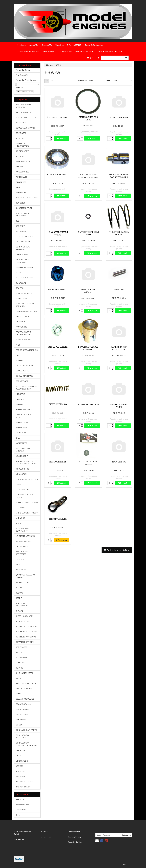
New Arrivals (49, 51)
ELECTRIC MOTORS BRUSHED (25, 305)
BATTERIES (21, 123)
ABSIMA (20, 167)
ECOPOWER (21, 298)
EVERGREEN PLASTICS (26, 311)
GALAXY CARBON (24, 366)
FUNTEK (20, 360)
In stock (62, 139)
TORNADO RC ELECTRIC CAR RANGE (26, 744)
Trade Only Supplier (94, 45)
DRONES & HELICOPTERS (22, 145)
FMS (18, 345)
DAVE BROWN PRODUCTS (22, 261)
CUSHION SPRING (58, 404)
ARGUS (19, 187)
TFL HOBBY (21, 720)
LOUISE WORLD (23, 490)
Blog (18, 815)
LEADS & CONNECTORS (27, 479)
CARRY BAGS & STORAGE (23, 248)
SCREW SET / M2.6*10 (88, 405)
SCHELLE (20, 663)
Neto (124, 864)
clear (31, 92)
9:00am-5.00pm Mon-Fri (28, 51)
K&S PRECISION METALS (23, 450)
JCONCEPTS (21, 443)
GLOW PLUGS (22, 371)
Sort (107, 81)
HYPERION (21, 433)
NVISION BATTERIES (25, 536)
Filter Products (23, 65)
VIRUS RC (20, 771)
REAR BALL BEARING (58, 175)
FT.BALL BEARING (119, 117)
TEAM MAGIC (22, 709)
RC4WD (19, 588)
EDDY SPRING (119, 462)
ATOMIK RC (21, 193)
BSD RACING (21, 231)
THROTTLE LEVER (58, 519)
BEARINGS (21, 203)
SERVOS (19, 668)
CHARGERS (21, 133)
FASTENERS (21, 327)
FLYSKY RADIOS (23, 340)
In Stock (23, 75)
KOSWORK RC (22, 469)
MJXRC (19, 523)
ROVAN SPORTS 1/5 (25, 642)
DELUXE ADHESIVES (25, 267)
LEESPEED (20, 484)
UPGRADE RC (22, 761)
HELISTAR (20, 394)
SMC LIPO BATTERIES (26, 683)
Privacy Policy (75, 837)
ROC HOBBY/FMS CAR (26, 637)
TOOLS (19, 725)
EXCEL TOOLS (22, 317)
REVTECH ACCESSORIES (22, 605)
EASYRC (20, 288)
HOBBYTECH (22, 422)
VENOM (19, 766)
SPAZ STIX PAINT (24, 689)
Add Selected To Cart (117, 550)
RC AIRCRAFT (22, 151)
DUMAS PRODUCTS (25, 278)
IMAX (18, 438)
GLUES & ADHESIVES (25, 128)
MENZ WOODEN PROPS (27, 513)
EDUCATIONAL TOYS (26, 118)
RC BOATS (20, 138)
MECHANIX (21, 508)
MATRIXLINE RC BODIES (27, 502)
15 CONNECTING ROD (58, 117)
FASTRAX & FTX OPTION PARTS (23, 333)
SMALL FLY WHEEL (58, 347)
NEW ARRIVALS (23, 112)
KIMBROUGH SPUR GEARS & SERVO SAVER (26, 462)
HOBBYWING (22, 428)
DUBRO (19, 273)
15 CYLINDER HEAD (58, 290)
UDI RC (19, 756)
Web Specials (65, 51)
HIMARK (20, 399)
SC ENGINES (21, 658)
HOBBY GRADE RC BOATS (24, 416)
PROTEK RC (21, 570)
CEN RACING (22, 255)
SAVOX (19, 652)
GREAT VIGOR (22, 381)
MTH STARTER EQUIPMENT (23, 530)
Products (21, 45)
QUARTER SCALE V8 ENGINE (25, 576)
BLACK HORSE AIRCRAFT (22, 215)
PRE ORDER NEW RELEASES (24, 106)
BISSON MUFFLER (24, 208)
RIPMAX (20, 611)
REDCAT (20, 593)
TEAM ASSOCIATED (25, 699)
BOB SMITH (21, 226)
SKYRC (19, 678)
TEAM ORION (22, 714)
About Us (34, 45)
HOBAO (19, 404)
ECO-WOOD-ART (24, 293)
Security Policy (75, 842)
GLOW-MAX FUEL (24, 376)
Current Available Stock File (109, 51)
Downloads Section (84, 51)
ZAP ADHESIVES (23, 787)
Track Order (19, 839)
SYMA (19, 694)
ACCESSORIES (22, 172)
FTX (18, 355)
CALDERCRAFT (23, 242)
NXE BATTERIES (23, 541)
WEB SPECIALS (23, 161)
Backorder (61, 540)
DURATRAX (21, 283)
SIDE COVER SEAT (58, 462)
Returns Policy (22, 805)
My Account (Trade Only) (22, 833)
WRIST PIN (119, 290)
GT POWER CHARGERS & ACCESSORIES (26, 388)
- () (91, 58)
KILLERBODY (22, 456)
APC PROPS (21, 182)
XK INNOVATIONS (24, 782)
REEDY (19, 598)
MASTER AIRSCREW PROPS (25, 496)
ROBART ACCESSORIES (27, 626)
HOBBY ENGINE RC (24, 410)
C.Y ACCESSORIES (24, 236)
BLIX (18, 221)
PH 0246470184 (74, 45)
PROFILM (20, 559)
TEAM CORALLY (23, 704)
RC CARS (20, 156)
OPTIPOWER (22, 546)
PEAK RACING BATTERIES (22, 553)
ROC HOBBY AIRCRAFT (27, 632)
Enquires (59, 45)
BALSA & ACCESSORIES (27, 198)
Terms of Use (74, 832)
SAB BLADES (21, 647)
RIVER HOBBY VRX (24, 616)
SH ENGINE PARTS (24, 673)
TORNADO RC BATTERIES (22, 736)
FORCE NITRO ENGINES (27, 350)
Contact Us (47, 45)
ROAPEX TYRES (23, 621)
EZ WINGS (21, 322)
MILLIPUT (21, 518)
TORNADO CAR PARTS (26, 730)
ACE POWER (22, 177)
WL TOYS (20, 776)
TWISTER (20, 751)
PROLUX (20, 564)
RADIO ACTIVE (23, 583)
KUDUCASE (21, 474)
